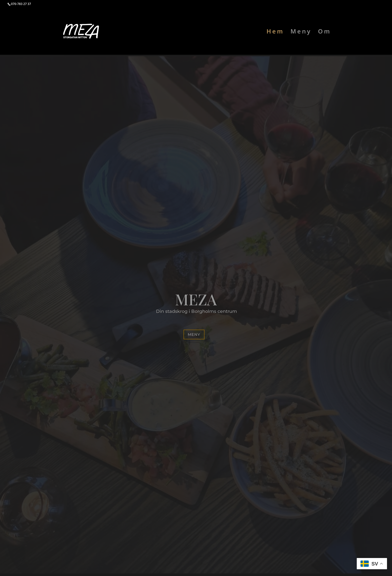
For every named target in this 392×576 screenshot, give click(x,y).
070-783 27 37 (21, 4)
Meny (301, 32)
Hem (275, 32)
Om (324, 32)
